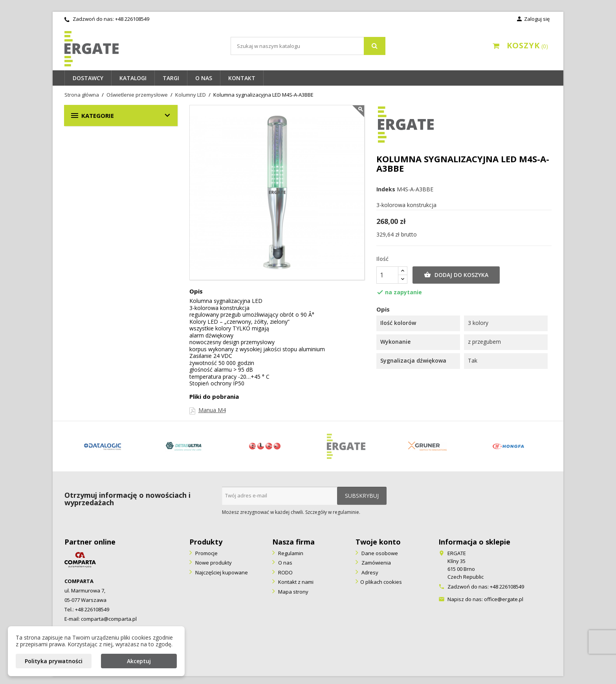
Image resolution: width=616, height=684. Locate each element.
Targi (171, 78)
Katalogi (133, 78)
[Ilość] (387, 275)
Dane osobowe (379, 553)
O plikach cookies (381, 582)
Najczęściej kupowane (221, 572)
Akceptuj (139, 661)
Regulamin (290, 553)
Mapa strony (293, 592)
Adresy (369, 572)
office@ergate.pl (504, 599)
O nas (204, 78)
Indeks (386, 189)
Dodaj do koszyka (456, 275)
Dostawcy (88, 78)
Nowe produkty (213, 563)
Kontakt (242, 78)
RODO (285, 572)
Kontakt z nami (295, 582)
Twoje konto (378, 542)
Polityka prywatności (54, 661)
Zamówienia (376, 563)
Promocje (206, 553)
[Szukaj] (308, 46)
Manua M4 (212, 410)
